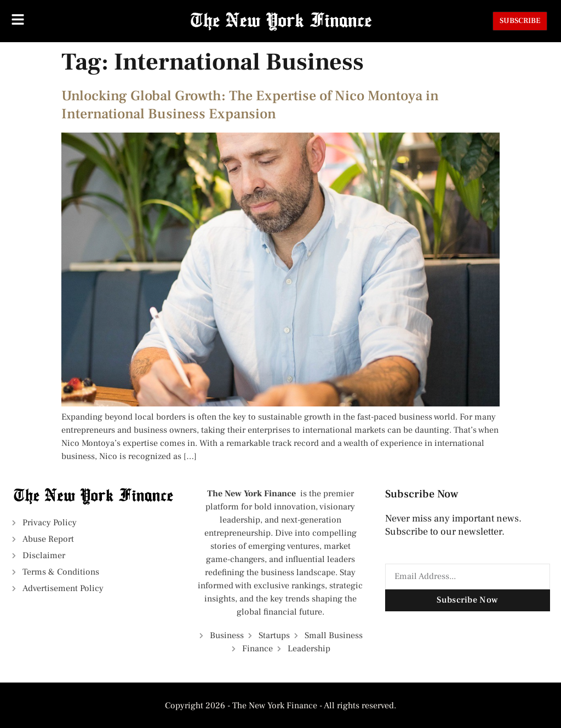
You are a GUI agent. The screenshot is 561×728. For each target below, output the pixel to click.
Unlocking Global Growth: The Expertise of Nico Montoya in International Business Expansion (250, 105)
